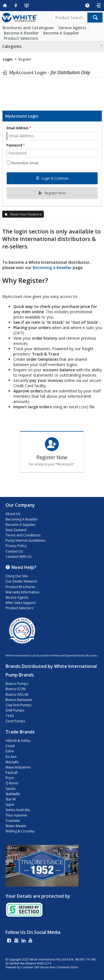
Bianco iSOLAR (17, 694)
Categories (12, 46)
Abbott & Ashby (18, 741)
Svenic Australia (18, 810)
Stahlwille (13, 794)
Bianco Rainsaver (19, 700)
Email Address (18, 128)
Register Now (55, 193)
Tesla (10, 716)
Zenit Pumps (15, 721)
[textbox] (70, 18)
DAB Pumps (15, 710)
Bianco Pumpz (17, 684)
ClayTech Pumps (18, 705)
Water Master (16, 826)
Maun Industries (18, 767)
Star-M (11, 799)
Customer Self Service (35, 967)
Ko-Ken (11, 757)
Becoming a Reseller (52, 268)
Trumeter (13, 821)
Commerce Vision (67, 967)
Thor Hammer (17, 815)
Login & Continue (55, 178)
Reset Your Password (26, 214)
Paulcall (12, 773)
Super (10, 804)
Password (14, 145)
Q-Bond (12, 783)
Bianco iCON (16, 689)
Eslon (10, 751)
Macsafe (12, 762)
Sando (11, 789)
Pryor (10, 778)
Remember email (25, 163)
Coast (10, 746)
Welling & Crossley (20, 831)
